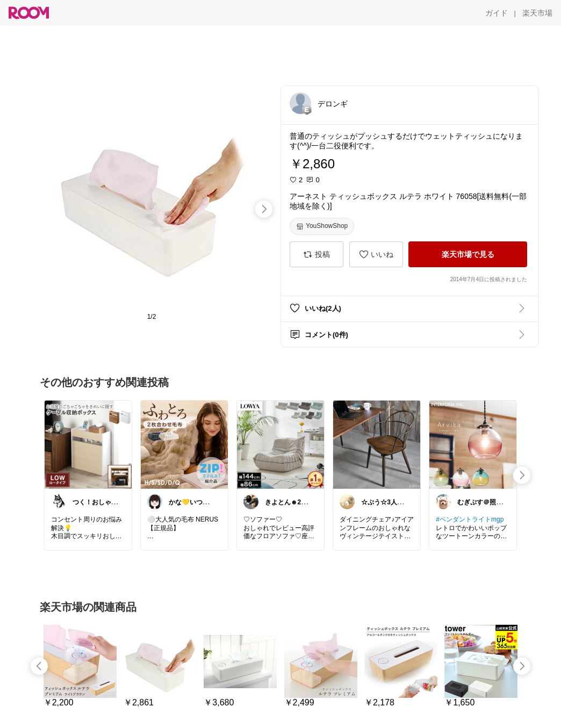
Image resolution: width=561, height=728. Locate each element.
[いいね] (376, 254)
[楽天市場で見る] (468, 254)
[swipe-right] (264, 209)
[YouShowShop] (322, 226)
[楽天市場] (537, 13)
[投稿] (317, 254)
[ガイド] (497, 13)
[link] (88, 444)
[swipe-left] (39, 666)
